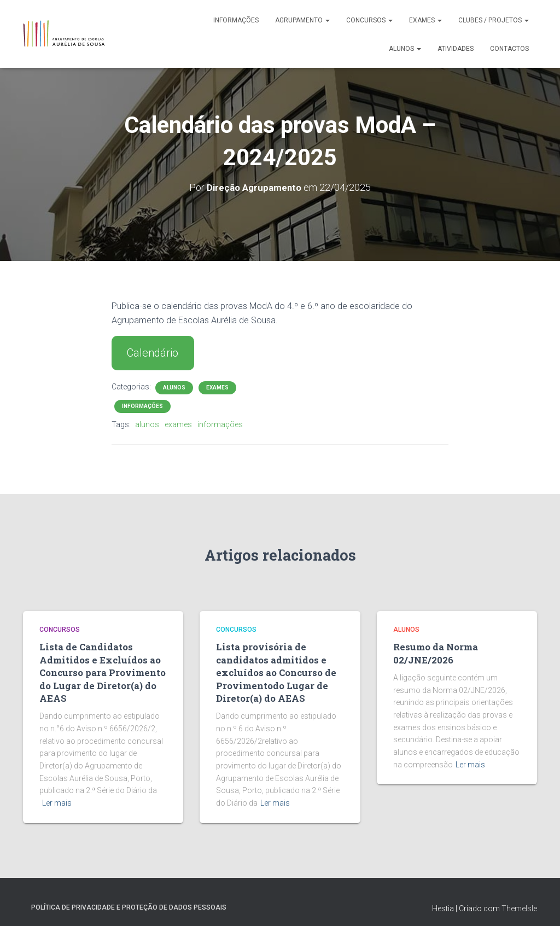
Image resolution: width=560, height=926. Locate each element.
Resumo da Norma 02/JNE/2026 (432, 652)
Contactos (509, 49)
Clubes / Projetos (494, 20)
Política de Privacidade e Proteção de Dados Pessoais (129, 900)
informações (220, 424)
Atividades (456, 49)
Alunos (405, 49)
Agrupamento (302, 20)
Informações (236, 20)
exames (178, 424)
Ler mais (57, 796)
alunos (147, 424)
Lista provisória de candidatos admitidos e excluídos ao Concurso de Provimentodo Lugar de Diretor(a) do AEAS (271, 669)
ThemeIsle (519, 901)
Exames (425, 20)
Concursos (369, 20)
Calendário (153, 353)
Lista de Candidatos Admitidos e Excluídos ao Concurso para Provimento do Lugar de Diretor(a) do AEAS (97, 669)
